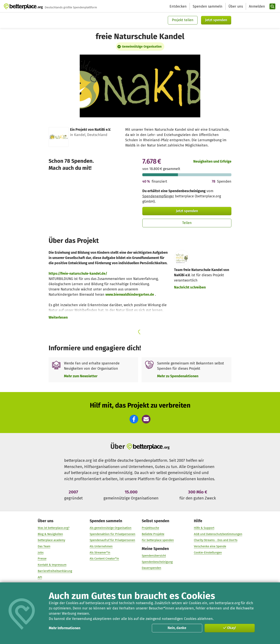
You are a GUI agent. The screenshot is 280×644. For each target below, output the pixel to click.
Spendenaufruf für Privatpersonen (112, 540)
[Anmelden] (256, 7)
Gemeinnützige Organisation (142, 47)
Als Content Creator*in (104, 559)
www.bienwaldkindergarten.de (130, 295)
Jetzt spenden (216, 20)
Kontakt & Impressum (52, 565)
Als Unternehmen (101, 546)
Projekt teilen (183, 20)
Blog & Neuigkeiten (50, 534)
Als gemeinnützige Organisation (111, 528)
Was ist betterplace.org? (54, 528)
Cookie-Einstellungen (208, 552)
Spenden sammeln (208, 6)
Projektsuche (150, 528)
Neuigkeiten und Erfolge (212, 161)
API (40, 577)
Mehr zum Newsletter (81, 376)
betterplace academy (51, 540)
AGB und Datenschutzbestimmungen (218, 534)
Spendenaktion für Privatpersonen (112, 534)
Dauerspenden (151, 568)
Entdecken (178, 6)
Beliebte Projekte (153, 534)
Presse (42, 559)
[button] (134, 419)
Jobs (41, 552)
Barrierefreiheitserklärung (55, 571)
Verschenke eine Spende (210, 546)
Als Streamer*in (100, 552)
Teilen (187, 223)
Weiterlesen (58, 317)
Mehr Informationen (65, 628)
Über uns (236, 6)
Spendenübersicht (154, 555)
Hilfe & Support (204, 528)
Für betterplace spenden (158, 540)
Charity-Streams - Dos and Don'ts (216, 540)
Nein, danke (177, 628)
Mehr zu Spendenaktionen (178, 376)
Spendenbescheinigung (157, 562)
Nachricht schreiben (190, 287)
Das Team (44, 546)
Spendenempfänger (158, 196)
